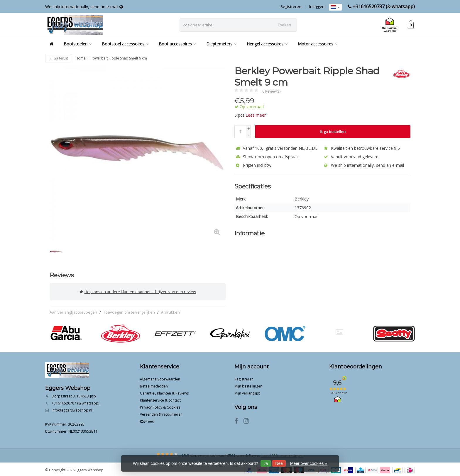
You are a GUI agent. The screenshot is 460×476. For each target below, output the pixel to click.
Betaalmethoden (154, 384)
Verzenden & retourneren (161, 413)
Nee (279, 463)
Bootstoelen (78, 44)
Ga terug (58, 58)
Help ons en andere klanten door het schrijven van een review (138, 291)
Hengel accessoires (267, 44)
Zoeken (284, 25)
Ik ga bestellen (333, 132)
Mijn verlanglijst (247, 391)
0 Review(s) (271, 91)
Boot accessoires (177, 44)
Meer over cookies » (309, 463)
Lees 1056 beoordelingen (282, 454)
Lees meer (256, 115)
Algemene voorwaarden (160, 377)
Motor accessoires (318, 44)
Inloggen (317, 6)
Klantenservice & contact (160, 398)
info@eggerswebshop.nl (72, 408)
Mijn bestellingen (248, 384)
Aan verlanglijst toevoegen (73, 310)
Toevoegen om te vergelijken (129, 310)
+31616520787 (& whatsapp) (384, 6)
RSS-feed (147, 420)
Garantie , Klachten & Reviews (164, 391)
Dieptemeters (221, 44)
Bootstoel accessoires (125, 44)
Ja (266, 463)
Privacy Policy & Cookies (160, 406)
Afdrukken (170, 310)
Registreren (291, 6)
